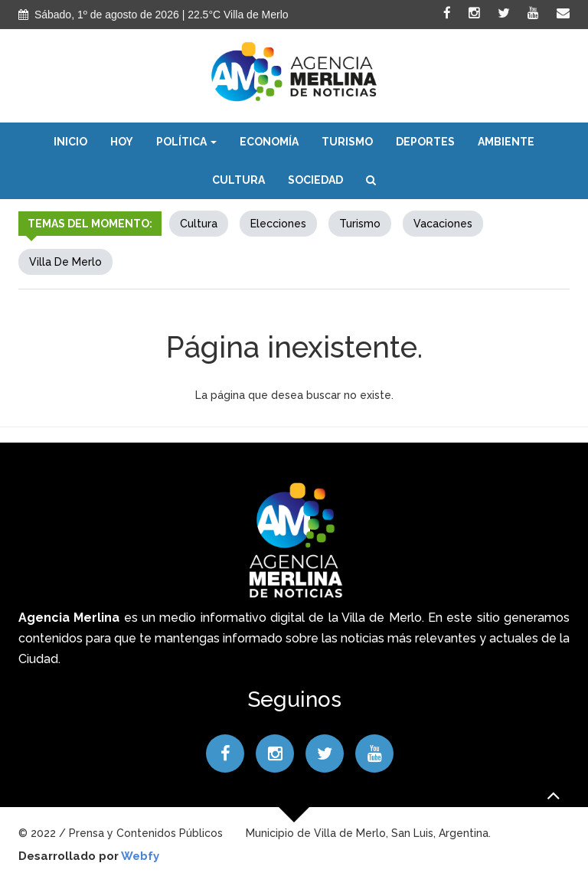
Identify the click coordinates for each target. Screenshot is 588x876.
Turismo (347, 142)
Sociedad (315, 180)
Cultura (238, 180)
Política (186, 142)
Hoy (122, 142)
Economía (269, 142)
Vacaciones (443, 224)
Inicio (70, 142)
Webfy (140, 856)
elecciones (278, 224)
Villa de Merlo (65, 262)
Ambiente (506, 142)
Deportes (425, 142)
